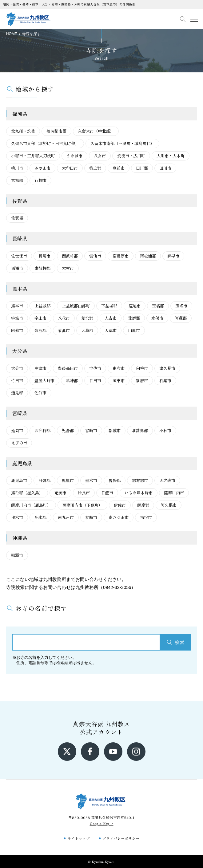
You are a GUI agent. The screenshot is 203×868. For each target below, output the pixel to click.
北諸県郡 (140, 430)
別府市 (142, 381)
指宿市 (146, 517)
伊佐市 (120, 505)
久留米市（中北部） (96, 131)
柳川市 (17, 168)
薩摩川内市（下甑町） (82, 505)
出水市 (17, 517)
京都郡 (17, 180)
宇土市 (40, 318)
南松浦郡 (148, 256)
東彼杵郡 (42, 268)
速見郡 (17, 393)
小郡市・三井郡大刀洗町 (33, 156)
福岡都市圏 (56, 131)
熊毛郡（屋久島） (27, 493)
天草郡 (87, 330)
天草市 (111, 330)
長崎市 (44, 256)
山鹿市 (134, 330)
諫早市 (173, 256)
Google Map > (102, 823)
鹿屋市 (68, 480)
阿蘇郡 (181, 318)
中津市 (40, 368)
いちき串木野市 (139, 493)
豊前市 (119, 168)
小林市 (165, 430)
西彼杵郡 (70, 256)
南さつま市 (119, 517)
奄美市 (60, 493)
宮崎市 (91, 430)
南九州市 (66, 517)
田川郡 (142, 168)
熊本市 (17, 306)
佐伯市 (40, 393)
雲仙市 (95, 256)
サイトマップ (78, 838)
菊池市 (64, 330)
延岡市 (17, 430)
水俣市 (157, 318)
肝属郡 (44, 480)
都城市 (115, 430)
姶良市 (84, 493)
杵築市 (165, 381)
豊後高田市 (68, 368)
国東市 (119, 381)
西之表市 (167, 480)
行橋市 (40, 180)
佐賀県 (17, 218)
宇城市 (17, 318)
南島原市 (121, 256)
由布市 (119, 368)
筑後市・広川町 (131, 156)
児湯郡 (68, 430)
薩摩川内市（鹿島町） (31, 505)
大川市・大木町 (171, 156)
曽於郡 (115, 480)
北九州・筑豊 (23, 131)
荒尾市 (135, 306)
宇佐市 (95, 368)
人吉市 (111, 318)
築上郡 (95, 168)
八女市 (100, 156)
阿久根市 (169, 505)
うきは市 (74, 156)
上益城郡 (42, 306)
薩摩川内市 (174, 493)
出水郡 (40, 517)
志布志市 (140, 480)
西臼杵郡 (42, 430)
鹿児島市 (19, 480)
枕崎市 (91, 517)
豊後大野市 (44, 381)
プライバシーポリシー (121, 838)
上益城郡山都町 (76, 306)
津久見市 (167, 368)
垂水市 (91, 480)
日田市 (95, 381)
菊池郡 (40, 330)
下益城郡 (109, 306)
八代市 (64, 318)
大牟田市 (70, 168)
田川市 (165, 168)
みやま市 (42, 168)
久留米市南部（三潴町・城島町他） (122, 143)
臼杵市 (142, 368)
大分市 (17, 368)
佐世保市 (19, 256)
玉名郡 (158, 306)
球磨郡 (134, 318)
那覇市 (17, 555)
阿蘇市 (17, 330)
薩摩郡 (143, 505)
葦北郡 (87, 318)
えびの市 (19, 443)
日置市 (107, 493)
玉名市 (181, 306)
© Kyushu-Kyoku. (101, 861)
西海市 (17, 268)
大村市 (68, 268)
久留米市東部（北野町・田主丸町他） (45, 143)
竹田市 (17, 381)
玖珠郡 (72, 381)
